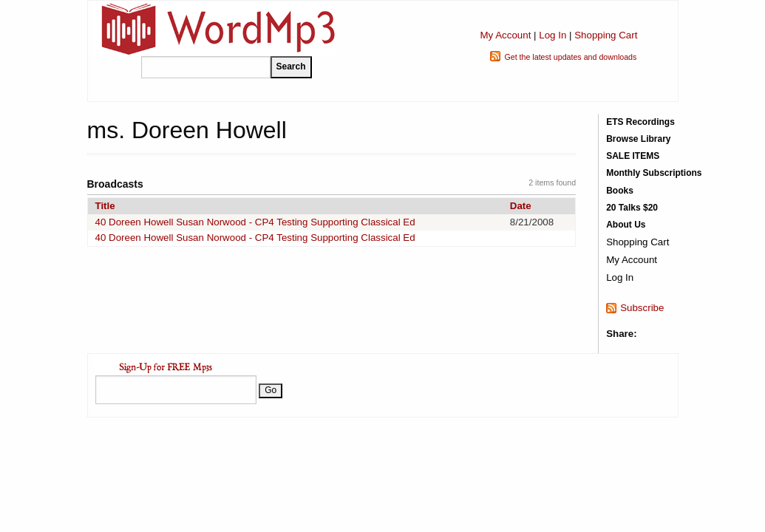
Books (620, 191)
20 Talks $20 (632, 208)
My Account (505, 35)
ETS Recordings (640, 122)
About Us (626, 225)
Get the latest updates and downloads (570, 57)
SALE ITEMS (633, 156)
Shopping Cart (606, 35)
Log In (552, 35)
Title (105, 206)
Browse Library (638, 139)
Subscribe (642, 308)
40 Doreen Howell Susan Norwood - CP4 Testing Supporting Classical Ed (255, 222)
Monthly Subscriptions (654, 173)
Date (521, 206)
